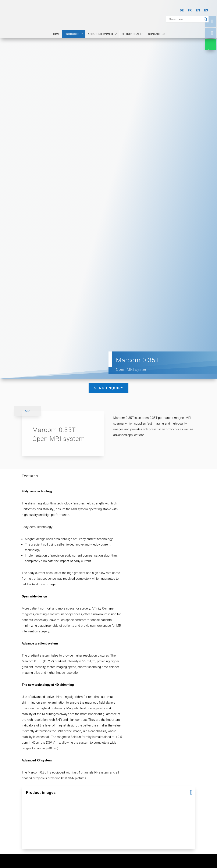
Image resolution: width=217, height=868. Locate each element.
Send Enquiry (108, 388)
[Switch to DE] (182, 10)
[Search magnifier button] (206, 19)
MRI (28, 411)
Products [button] (74, 32)
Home (56, 32)
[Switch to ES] (206, 10)
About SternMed (102, 32)
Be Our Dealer (132, 32)
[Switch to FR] (190, 10)
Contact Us (157, 32)
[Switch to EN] (198, 10)
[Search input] (185, 19)
